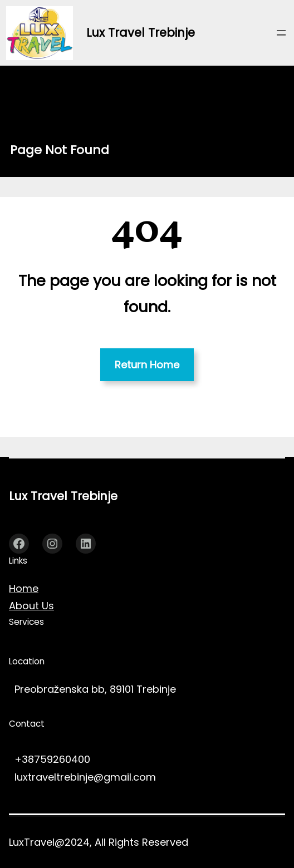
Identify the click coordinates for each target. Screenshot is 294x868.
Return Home (147, 365)
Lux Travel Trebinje (141, 33)
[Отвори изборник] (281, 33)
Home (24, 588)
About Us (31, 606)
